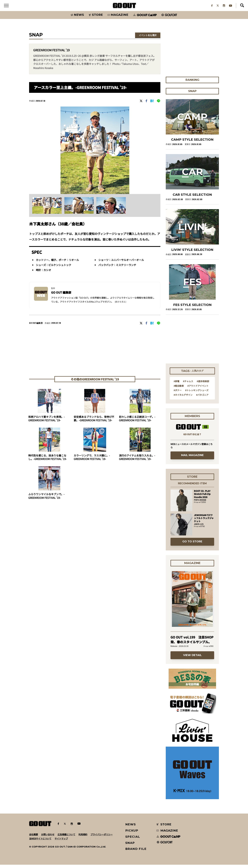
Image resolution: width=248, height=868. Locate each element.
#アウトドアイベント (198, 389)
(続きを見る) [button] (120, 305)
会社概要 (34, 838)
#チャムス (188, 385)
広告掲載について (66, 838)
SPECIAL (133, 840)
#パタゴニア (202, 398)
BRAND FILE (136, 852)
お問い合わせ (48, 838)
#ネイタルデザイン (183, 398)
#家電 (177, 385)
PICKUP (132, 834)
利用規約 (83, 838)
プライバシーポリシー (102, 838)
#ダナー (178, 394)
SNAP (130, 846)
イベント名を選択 (148, 38)
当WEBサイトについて (40, 842)
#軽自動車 (179, 389)
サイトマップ (61, 842)
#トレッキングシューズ (197, 394)
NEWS (131, 828)
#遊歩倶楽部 (203, 385)
